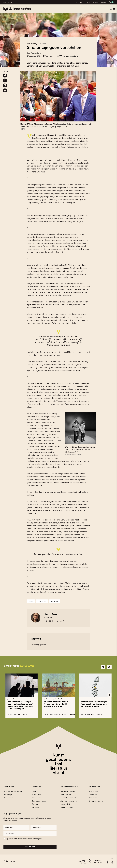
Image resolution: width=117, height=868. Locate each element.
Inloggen (104, 2)
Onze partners (8, 798)
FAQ (81, 2)
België (31, 601)
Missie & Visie (37, 798)
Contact (88, 2)
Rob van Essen (36, 53)
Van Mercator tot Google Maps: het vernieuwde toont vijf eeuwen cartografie (21, 705)
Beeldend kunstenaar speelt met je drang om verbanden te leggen (94, 704)
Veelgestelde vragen (68, 791)
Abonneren (93, 795)
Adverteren (93, 798)
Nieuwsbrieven (66, 795)
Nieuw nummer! (9, 2)
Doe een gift (8, 795)
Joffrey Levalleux (49, 714)
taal (58, 764)
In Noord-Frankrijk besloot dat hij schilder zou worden (56, 704)
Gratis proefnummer (96, 801)
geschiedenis (59, 759)
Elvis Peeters (42, 601)
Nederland (54, 601)
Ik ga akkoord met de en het (24, 839)
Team (39, 801)
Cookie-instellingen (67, 807)
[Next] (109, 667)
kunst (58, 755)
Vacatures (35, 807)
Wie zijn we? (36, 795)
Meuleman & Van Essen (70, 56)
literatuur (59, 768)
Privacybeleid (65, 804)
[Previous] (103, 667)
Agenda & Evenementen (69, 798)
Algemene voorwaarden (69, 801)
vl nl (58, 772)
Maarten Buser (86, 714)
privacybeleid (39, 839)
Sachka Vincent (12, 714)
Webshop (96, 2)
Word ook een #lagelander (13, 791)
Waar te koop (94, 791)
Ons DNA (35, 791)
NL (75, 2)
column (43, 44)
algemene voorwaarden (24, 839)
